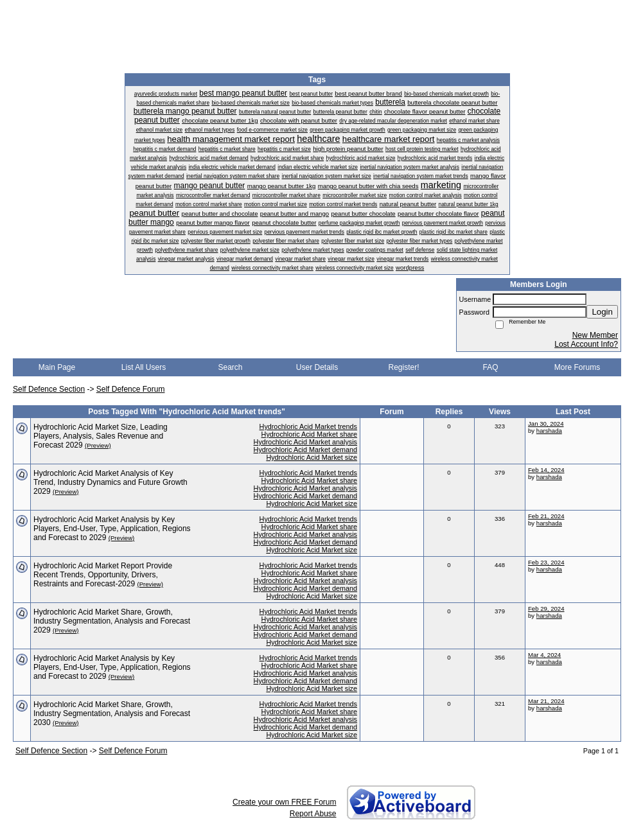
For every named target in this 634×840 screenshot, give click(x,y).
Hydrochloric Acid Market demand (305, 450)
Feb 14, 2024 (546, 470)
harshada (549, 431)
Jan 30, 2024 (546, 424)
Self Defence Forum (131, 389)
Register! (403, 367)
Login (602, 312)
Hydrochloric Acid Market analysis (305, 442)
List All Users (144, 367)
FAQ (490, 367)
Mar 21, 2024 (546, 701)
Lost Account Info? (586, 344)
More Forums (577, 367)
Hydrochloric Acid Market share (309, 434)
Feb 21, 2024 (546, 516)
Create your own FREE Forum (284, 802)
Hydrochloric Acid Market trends (308, 426)
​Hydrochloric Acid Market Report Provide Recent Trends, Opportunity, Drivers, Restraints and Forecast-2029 (103, 575)
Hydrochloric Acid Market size (312, 457)
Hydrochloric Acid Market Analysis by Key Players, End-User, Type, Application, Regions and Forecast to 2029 (112, 529)
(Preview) (98, 445)
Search (230, 367)
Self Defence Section (49, 389)
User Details (317, 367)
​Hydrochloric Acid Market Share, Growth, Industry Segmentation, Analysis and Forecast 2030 (112, 713)
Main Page (57, 367)
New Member (595, 335)
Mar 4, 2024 (544, 655)
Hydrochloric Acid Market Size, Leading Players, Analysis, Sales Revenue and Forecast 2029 (101, 436)
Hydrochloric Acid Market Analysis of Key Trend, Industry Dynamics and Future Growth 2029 (110, 482)
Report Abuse (313, 814)
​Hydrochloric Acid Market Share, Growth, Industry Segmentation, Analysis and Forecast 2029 (112, 621)
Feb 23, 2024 (546, 562)
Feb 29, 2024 (546, 608)
